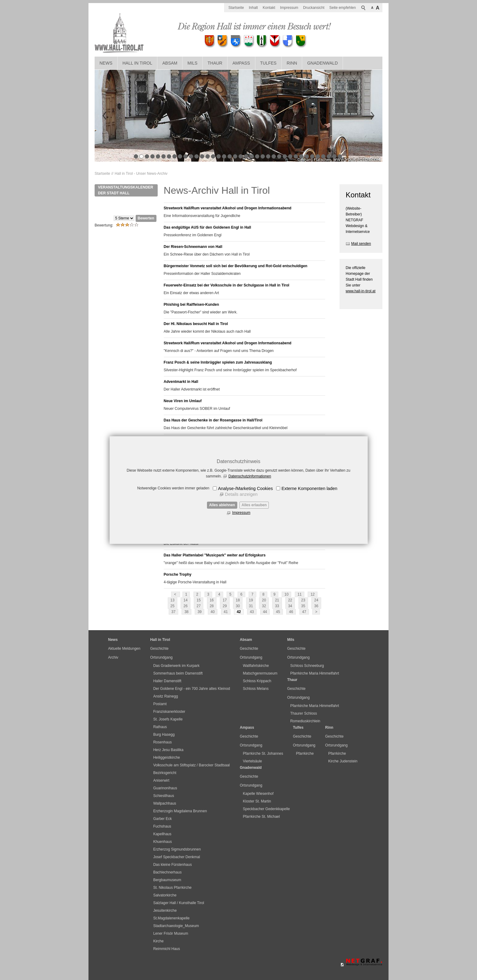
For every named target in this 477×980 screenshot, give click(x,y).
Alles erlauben (254, 505)
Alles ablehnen (222, 505)
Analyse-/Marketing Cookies (245, 488)
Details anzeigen (241, 494)
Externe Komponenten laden (309, 488)
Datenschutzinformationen (250, 476)
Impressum (241, 513)
